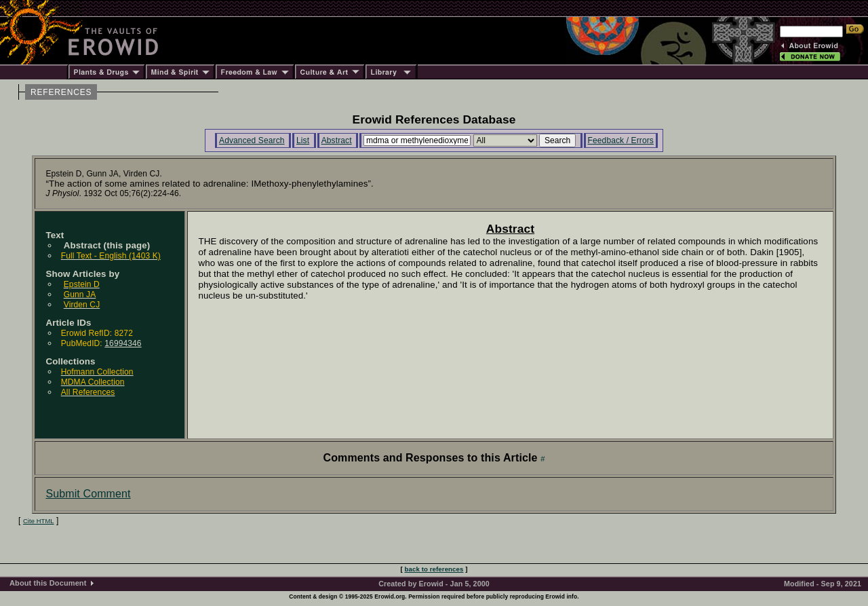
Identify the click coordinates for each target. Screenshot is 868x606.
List (303, 140)
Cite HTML (39, 521)
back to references (434, 569)
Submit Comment (88, 494)
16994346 (123, 343)
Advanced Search (252, 140)
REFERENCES (61, 92)
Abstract (337, 140)
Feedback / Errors (621, 140)
